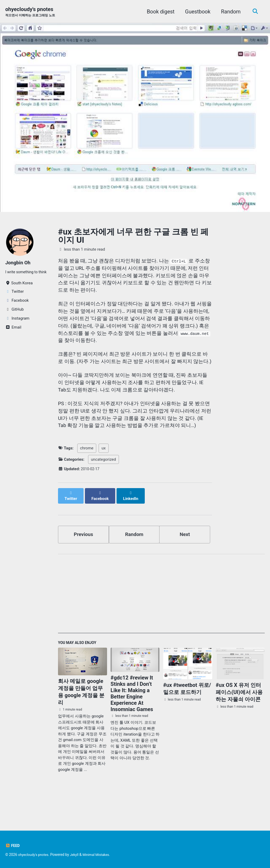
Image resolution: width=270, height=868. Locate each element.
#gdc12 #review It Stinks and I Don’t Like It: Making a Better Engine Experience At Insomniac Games (132, 720)
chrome (87, 478)
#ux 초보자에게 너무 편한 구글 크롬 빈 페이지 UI (133, 236)
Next (185, 560)
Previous (83, 560)
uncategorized (103, 489)
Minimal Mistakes (100, 855)
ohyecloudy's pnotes (32, 12)
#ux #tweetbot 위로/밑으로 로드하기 (187, 715)
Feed (13, 846)
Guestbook (196, 12)
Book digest (159, 12)
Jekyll (77, 855)
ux (104, 478)
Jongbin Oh (19, 263)
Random (229, 12)
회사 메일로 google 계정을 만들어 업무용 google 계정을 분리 (81, 719)
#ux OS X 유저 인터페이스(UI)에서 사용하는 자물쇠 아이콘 (239, 719)
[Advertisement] (161, 622)
